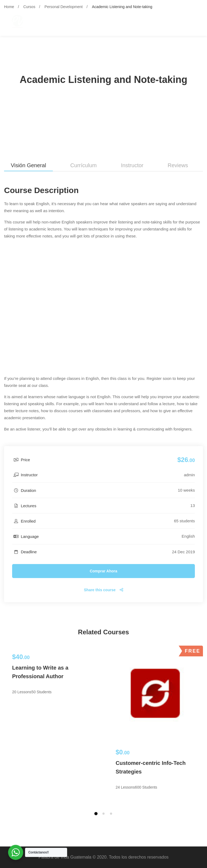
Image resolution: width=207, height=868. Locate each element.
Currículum (84, 165)
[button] (96, 814)
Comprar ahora (103, 571)
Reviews (178, 165)
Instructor (132, 165)
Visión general (28, 165)
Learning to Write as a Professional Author (40, 672)
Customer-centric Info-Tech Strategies (151, 767)
